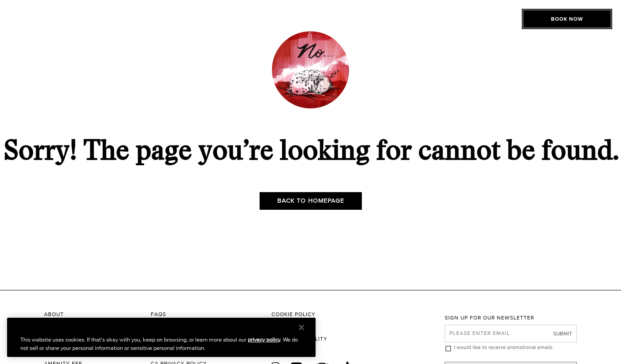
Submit (563, 333)
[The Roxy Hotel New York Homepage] (311, 29)
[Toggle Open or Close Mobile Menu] (89, 28)
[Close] (301, 327)
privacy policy (264, 340)
